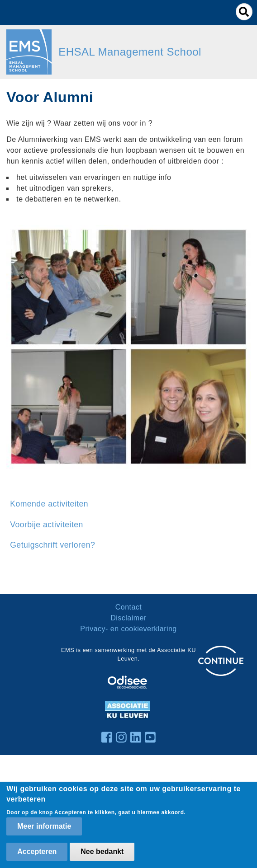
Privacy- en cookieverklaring (128, 629)
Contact (129, 607)
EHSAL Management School (130, 52)
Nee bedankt (102, 852)
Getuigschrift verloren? (52, 545)
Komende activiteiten (49, 504)
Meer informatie (44, 826)
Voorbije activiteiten (47, 525)
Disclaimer (128, 618)
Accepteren (37, 852)
